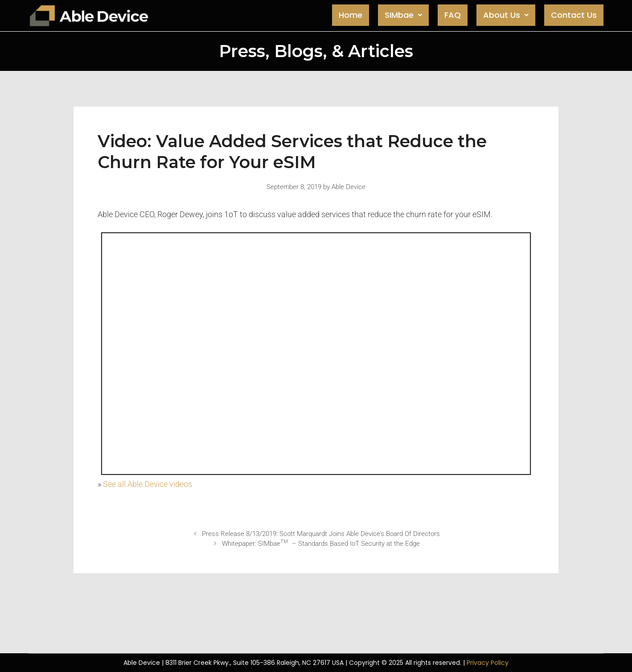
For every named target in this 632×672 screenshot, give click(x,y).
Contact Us (574, 15)
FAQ (453, 15)
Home (351, 15)
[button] (403, 15)
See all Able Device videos (148, 484)
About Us (506, 15)
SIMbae (403, 15)
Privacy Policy (488, 663)
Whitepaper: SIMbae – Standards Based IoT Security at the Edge (321, 544)
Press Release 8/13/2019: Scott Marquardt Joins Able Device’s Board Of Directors (321, 534)
